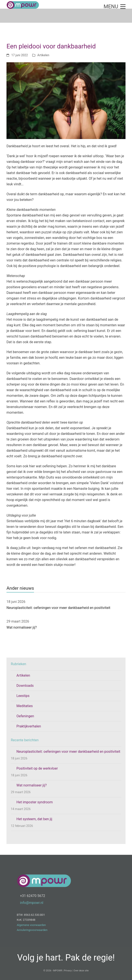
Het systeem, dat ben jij (34, 819)
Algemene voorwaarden (31, 925)
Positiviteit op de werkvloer (37, 768)
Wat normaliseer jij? (22, 627)
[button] (115, 6)
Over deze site (81, 971)
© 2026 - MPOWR (53, 971)
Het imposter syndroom (35, 802)
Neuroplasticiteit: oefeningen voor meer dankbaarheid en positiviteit (58, 608)
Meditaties (25, 706)
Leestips (23, 696)
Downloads (25, 686)
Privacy (68, 971)
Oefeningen (25, 716)
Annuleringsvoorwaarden (32, 930)
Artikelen (43, 55)
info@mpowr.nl (32, 903)
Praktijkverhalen (29, 726)
